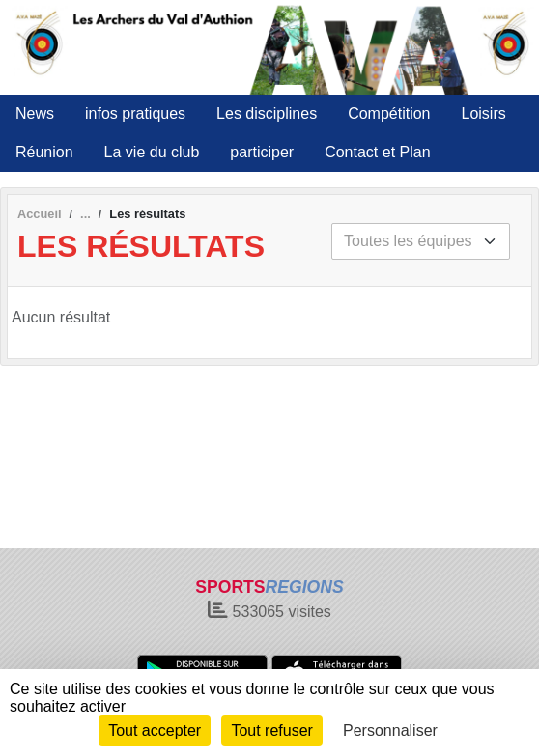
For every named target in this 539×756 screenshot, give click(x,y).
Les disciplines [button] (267, 113)
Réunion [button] (44, 152)
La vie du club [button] (152, 152)
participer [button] (262, 152)
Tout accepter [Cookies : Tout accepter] (155, 730)
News (35, 113)
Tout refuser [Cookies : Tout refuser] (271, 730)
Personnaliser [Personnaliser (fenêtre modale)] (390, 730)
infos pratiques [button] (135, 113)
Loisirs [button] (484, 113)
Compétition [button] (389, 113)
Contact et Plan (377, 152)
